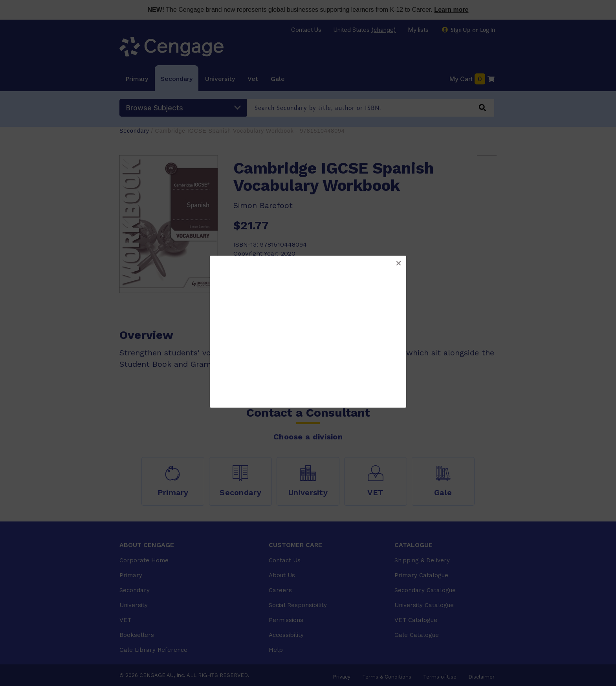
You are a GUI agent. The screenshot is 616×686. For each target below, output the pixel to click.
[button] (398, 263)
